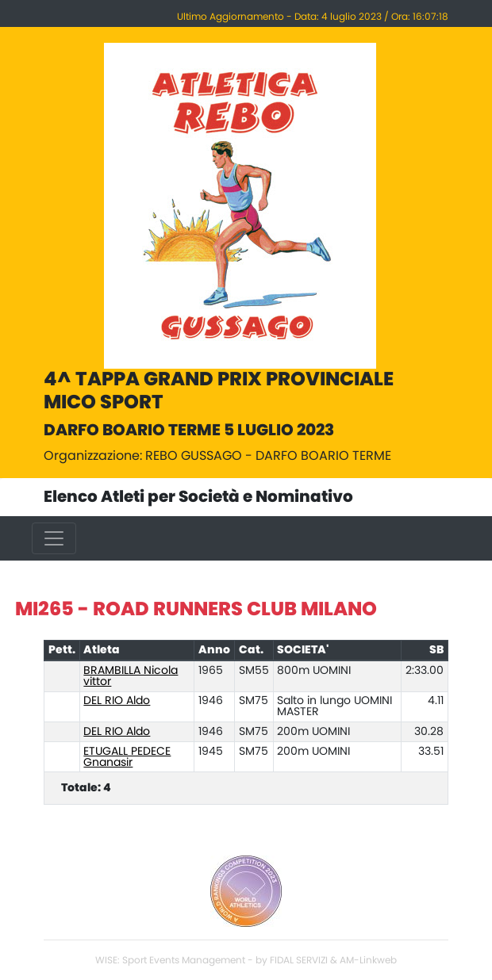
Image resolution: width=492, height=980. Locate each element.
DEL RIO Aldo (117, 701)
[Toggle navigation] (54, 538)
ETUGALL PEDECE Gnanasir (127, 757)
